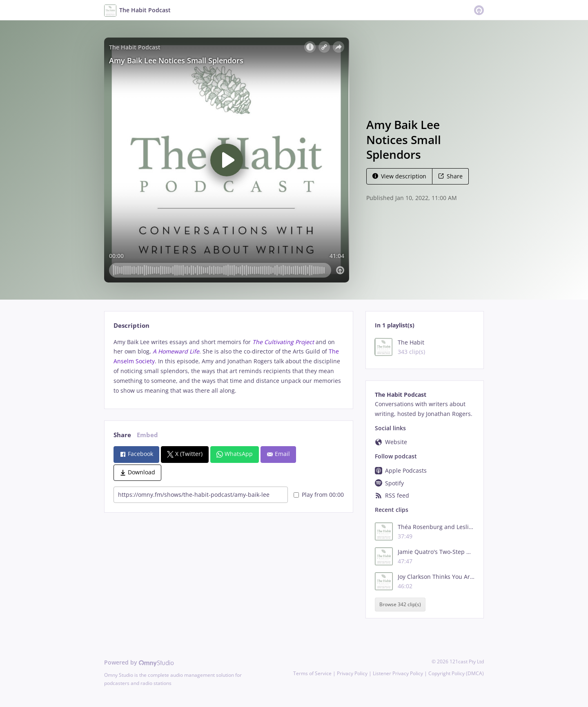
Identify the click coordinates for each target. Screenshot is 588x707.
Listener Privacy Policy (398, 673)
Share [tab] (122, 435)
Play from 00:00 (319, 495)
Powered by (139, 662)
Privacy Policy (352, 673)
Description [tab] (131, 326)
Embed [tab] (147, 435)
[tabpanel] (228, 366)
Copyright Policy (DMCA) (456, 673)
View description (399, 176)
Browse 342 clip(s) (400, 604)
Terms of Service (312, 673)
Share (450, 176)
